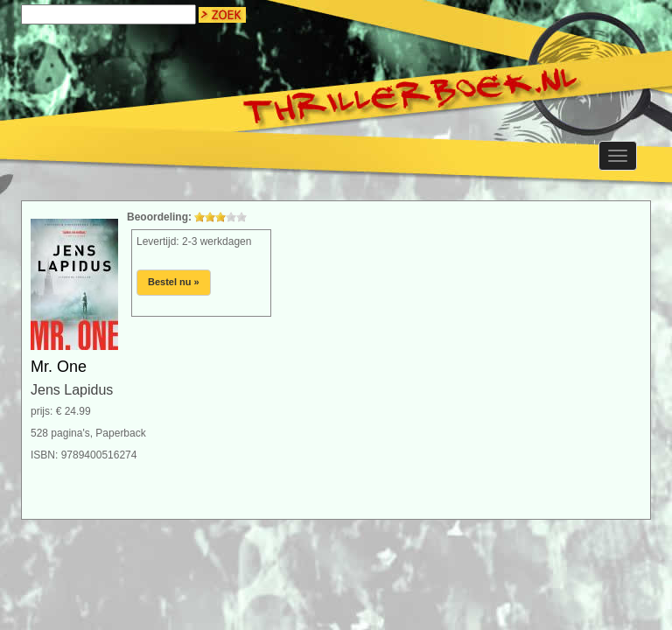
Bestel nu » (174, 282)
